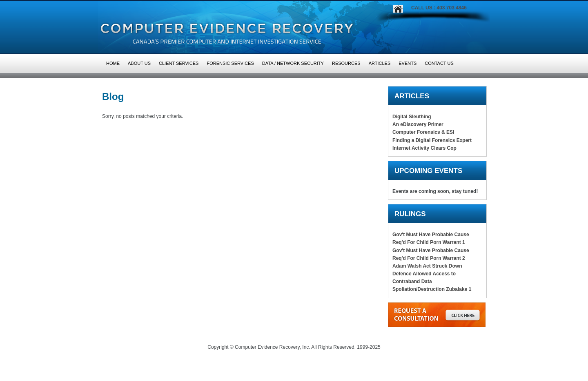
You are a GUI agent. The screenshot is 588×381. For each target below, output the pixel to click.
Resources (346, 63)
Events (408, 63)
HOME (113, 63)
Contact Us (439, 63)
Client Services (179, 63)
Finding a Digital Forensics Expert (432, 140)
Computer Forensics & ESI (423, 132)
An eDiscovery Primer (418, 124)
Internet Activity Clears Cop (424, 148)
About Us (139, 63)
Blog (113, 96)
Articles (380, 63)
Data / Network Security (293, 63)
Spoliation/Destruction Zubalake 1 (432, 289)
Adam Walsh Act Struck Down (427, 266)
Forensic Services (230, 63)
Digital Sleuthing (412, 117)
